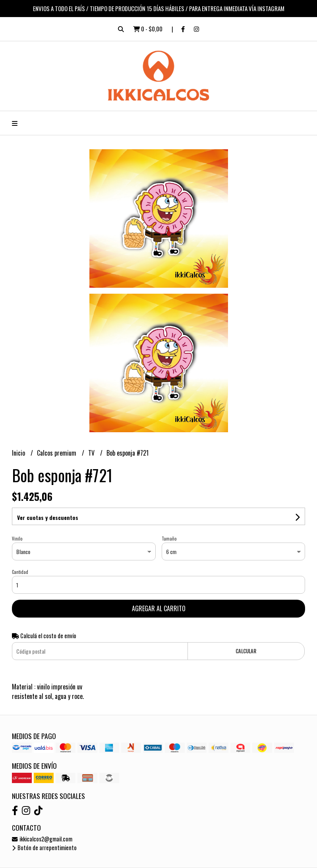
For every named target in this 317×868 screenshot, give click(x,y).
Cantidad (20, 572)
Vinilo (17, 539)
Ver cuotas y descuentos (48, 517)
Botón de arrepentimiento (44, 848)
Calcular (246, 651)
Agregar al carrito (159, 608)
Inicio (19, 453)
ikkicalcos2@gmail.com (42, 839)
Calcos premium (57, 453)
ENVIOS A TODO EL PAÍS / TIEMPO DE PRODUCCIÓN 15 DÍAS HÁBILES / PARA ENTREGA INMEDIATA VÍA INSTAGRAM (159, 8)
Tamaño (169, 539)
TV (92, 453)
